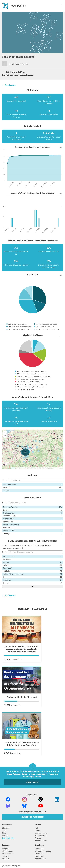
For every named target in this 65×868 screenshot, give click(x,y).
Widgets (38, 831)
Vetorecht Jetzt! (41, 841)
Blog (4, 833)
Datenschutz (40, 854)
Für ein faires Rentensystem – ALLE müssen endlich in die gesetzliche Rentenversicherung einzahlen (22, 649)
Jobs (4, 831)
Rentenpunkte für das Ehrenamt (22, 697)
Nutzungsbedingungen (43, 851)
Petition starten (8, 854)
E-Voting (38, 838)
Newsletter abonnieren (32, 817)
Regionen (6, 859)
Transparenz (40, 849)
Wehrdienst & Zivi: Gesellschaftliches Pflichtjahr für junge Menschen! (22, 744)
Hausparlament (41, 836)
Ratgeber (6, 849)
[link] (61, 6)
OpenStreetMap (41, 468)
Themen (5, 856)
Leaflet (13, 468)
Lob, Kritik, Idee (8, 838)
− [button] (5, 436)
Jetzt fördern (33, 782)
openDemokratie (41, 833)
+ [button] (5, 432)
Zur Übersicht (10, 85)
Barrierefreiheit (40, 859)
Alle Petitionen (8, 851)
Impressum (39, 856)
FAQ (36, 828)
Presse (5, 836)
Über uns (6, 828)
